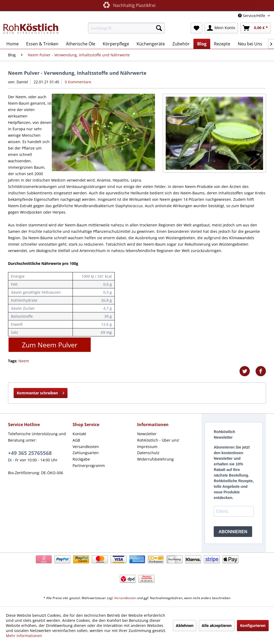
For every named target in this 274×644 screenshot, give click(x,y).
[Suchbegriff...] (126, 28)
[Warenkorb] (256, 28)
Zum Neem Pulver (50, 345)
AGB (76, 440)
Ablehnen (185, 625)
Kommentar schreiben (41, 392)
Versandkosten (86, 447)
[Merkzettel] (196, 28)
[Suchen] (159, 28)
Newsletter (147, 434)
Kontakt (79, 434)
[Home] (13, 44)
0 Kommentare (78, 82)
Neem (24, 361)
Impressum (147, 447)
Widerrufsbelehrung (155, 459)
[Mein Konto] (221, 28)
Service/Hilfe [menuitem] (252, 16)
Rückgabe (81, 459)
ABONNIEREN (233, 532)
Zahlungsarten (86, 453)
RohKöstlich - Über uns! (158, 440)
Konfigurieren (253, 625)
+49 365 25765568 (30, 453)
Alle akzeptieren (217, 625)
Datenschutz (148, 453)
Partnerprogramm (89, 466)
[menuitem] (126, 28)
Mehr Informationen (24, 636)
